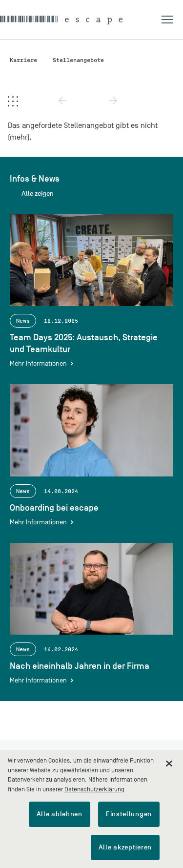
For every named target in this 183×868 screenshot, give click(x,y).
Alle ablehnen (60, 814)
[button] (172, 20)
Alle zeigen (38, 194)
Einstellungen (129, 814)
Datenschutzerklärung (94, 789)
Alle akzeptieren (125, 847)
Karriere (23, 60)
